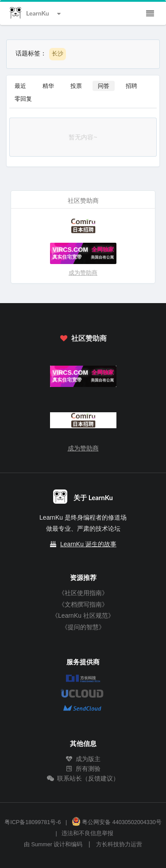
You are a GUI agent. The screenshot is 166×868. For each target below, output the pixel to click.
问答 (104, 86)
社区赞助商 (83, 338)
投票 (76, 86)
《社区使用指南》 (83, 593)
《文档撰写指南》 (83, 604)
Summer (42, 844)
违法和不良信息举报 (87, 833)
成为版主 (83, 759)
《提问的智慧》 (83, 627)
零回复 (23, 99)
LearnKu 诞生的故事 (88, 544)
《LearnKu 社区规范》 (83, 615)
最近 (20, 86)
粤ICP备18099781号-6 (33, 822)
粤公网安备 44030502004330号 (117, 822)
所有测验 (83, 769)
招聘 (131, 86)
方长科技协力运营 (119, 844)
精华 (48, 86)
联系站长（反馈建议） (83, 778)
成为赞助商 (83, 273)
